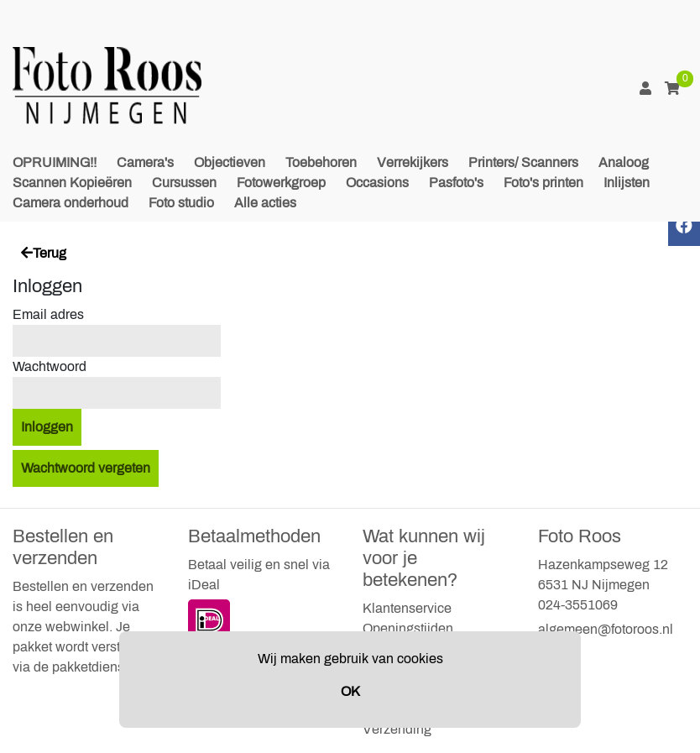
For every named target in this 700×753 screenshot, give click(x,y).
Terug (44, 253)
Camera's (145, 162)
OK (350, 691)
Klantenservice (407, 608)
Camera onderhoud (71, 203)
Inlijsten (627, 183)
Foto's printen (543, 183)
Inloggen (47, 427)
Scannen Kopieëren (72, 183)
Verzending (397, 729)
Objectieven (230, 162)
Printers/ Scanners (523, 162)
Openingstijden (408, 628)
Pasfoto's (456, 183)
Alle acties (265, 203)
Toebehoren (321, 162)
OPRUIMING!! (55, 162)
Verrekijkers (413, 162)
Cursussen (184, 183)
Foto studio (181, 203)
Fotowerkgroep (281, 183)
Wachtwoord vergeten (86, 468)
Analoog (624, 162)
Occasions (377, 183)
